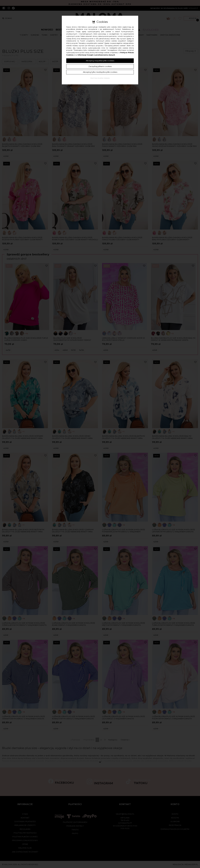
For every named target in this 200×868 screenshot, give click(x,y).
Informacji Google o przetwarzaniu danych (96, 55)
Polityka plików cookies (100, 78)
